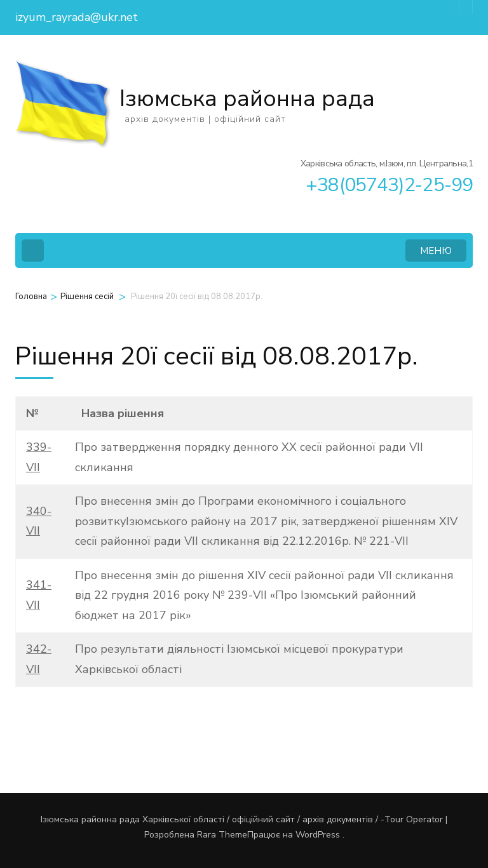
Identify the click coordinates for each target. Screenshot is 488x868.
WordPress (318, 835)
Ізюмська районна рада (247, 99)
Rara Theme (222, 835)
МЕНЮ (436, 251)
